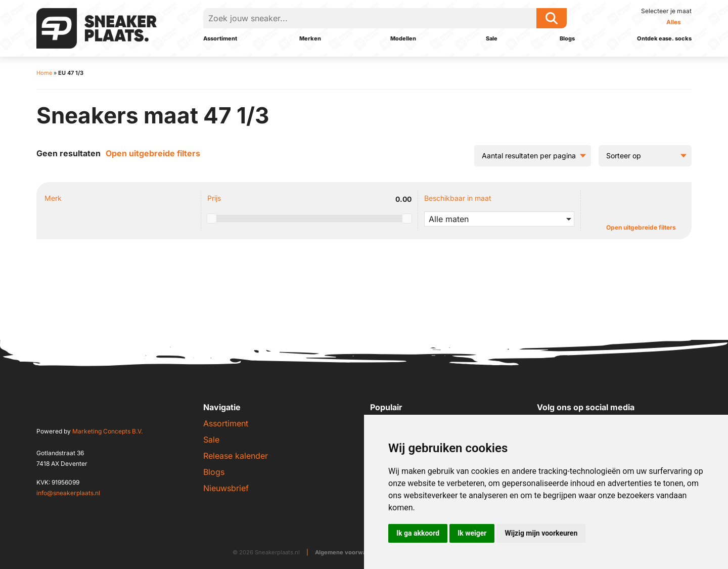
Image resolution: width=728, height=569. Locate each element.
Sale (492, 38)
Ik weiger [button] (472, 533)
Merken (310, 38)
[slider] (212, 218)
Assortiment (220, 38)
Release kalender (236, 456)
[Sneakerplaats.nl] (97, 27)
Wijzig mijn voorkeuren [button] (541, 533)
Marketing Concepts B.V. (107, 431)
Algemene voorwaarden (349, 552)
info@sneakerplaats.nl (68, 493)
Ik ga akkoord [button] (418, 533)
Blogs (567, 38)
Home (44, 73)
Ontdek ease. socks (664, 38)
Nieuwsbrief (226, 488)
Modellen (403, 38)
